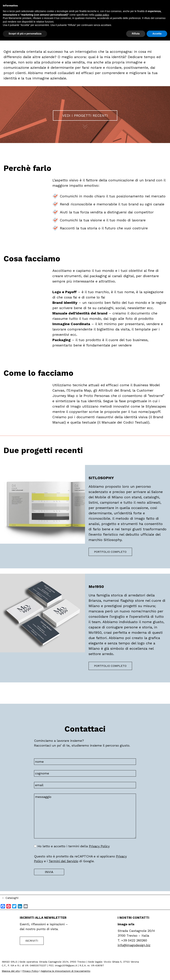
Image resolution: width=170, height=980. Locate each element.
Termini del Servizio (63, 861)
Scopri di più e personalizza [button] (25, 34)
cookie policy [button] (102, 15)
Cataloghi (10, 898)
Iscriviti (32, 941)
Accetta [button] (157, 34)
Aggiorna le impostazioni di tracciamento (66, 971)
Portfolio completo (110, 552)
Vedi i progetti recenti (85, 115)
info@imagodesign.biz (134, 945)
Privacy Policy (99, 846)
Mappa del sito (11, 971)
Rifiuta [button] (136, 34)
